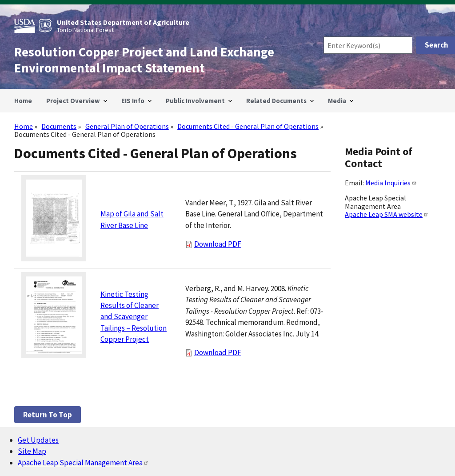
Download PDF (218, 244)
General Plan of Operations (127, 126)
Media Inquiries (391, 183)
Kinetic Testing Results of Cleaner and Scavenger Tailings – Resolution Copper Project (134, 317)
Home (24, 126)
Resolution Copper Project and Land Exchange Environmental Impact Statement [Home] (144, 60)
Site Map (32, 451)
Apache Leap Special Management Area (83, 463)
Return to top (48, 415)
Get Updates (38, 440)
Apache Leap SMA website (387, 214)
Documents (59, 126)
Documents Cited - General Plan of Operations (248, 126)
